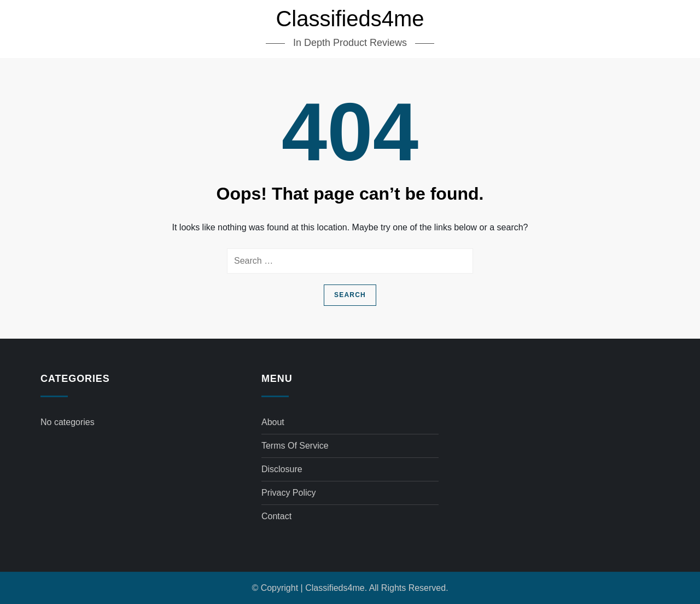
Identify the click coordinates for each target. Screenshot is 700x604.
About (273, 422)
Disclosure (282, 469)
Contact (276, 516)
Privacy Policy (289, 493)
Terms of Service (295, 446)
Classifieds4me (350, 19)
